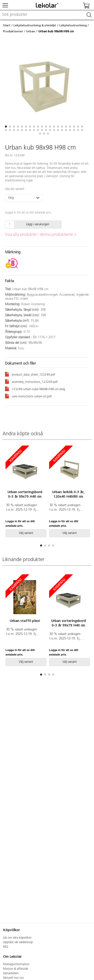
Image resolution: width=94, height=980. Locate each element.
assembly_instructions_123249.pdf (31, 381)
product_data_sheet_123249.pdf (30, 374)
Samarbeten (11, 973)
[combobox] (47, 15)
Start (7, 25)
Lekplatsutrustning (73, 25)
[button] (6, 127)
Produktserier (13, 31)
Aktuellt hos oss (13, 978)
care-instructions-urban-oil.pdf (28, 396)
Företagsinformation (16, 964)
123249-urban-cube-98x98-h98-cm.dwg (35, 389)
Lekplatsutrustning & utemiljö (35, 25)
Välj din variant (15, 189)
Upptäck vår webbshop (18, 942)
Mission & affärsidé (16, 969)
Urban (31, 31)
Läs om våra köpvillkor (17, 938)
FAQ (6, 947)
